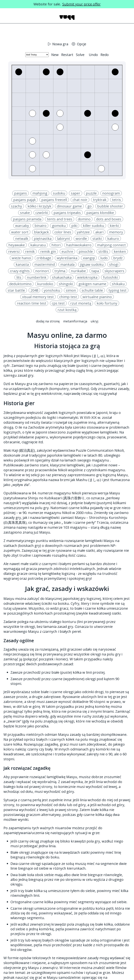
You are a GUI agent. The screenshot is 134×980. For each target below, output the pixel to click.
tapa (95, 271)
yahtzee (83, 232)
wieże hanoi (21, 258)
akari (99, 232)
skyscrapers (114, 271)
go (90, 206)
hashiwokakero (79, 245)
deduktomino (20, 284)
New (55, 55)
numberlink (37, 277)
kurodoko (45, 284)
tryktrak (100, 200)
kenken (120, 251)
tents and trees (60, 219)
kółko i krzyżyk (39, 206)
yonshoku (52, 290)
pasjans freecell (54, 200)
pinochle (86, 251)
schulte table (92, 290)
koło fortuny (107, 303)
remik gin (48, 251)
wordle (81, 239)
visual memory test (38, 297)
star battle (16, 290)
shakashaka (62, 277)
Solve (80, 55)
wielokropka (87, 277)
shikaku (118, 284)
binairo (40, 226)
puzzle (91, 193)
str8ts (103, 251)
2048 (34, 290)
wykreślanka (67, 258)
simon (71, 290)
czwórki (42, 213)
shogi (114, 264)
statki (97, 239)
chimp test (68, 297)
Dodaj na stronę (48, 321)
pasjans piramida (27, 219)
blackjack (41, 232)
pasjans (21, 193)
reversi (14, 251)
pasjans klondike (100, 213)
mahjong (40, 193)
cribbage (44, 258)
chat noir (80, 200)
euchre (67, 251)
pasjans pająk (25, 200)
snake (25, 213)
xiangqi (89, 258)
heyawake (17, 245)
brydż (118, 258)
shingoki (66, 284)
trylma (60, 271)
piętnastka (43, 239)
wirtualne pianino (97, 297)
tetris (116, 200)
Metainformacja (75, 321)
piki (74, 226)
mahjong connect (111, 245)
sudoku (59, 193)
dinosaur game (69, 206)
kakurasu (38, 245)
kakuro (113, 239)
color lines (63, 232)
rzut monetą (81, 303)
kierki (114, 226)
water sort (20, 232)
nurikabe (78, 271)
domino (84, 219)
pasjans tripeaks (67, 213)
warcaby (22, 226)
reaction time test (32, 303)
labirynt (64, 239)
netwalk (22, 239)
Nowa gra (58, 44)
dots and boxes (109, 219)
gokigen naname (92, 284)
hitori (56, 245)
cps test (58, 303)
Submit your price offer (81, 4)
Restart (67, 55)
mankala (67, 264)
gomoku (59, 226)
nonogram (111, 193)
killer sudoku (94, 226)
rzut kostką (67, 310)
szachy (16, 206)
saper (76, 193)
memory (116, 232)
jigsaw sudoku (92, 264)
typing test (118, 290)
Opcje (79, 44)
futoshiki (110, 277)
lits (19, 277)
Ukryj (94, 321)
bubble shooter (110, 206)
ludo (104, 258)
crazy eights (20, 271)
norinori (42, 271)
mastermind (45, 264)
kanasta (22, 264)
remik (30, 251)
